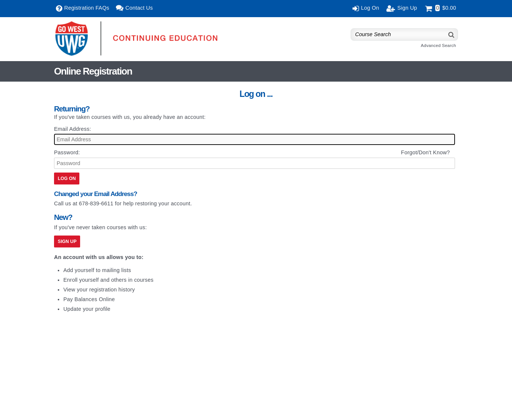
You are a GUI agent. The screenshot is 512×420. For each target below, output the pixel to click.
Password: (67, 152)
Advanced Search (438, 45)
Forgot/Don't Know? (425, 152)
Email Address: (72, 129)
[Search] (452, 34)
